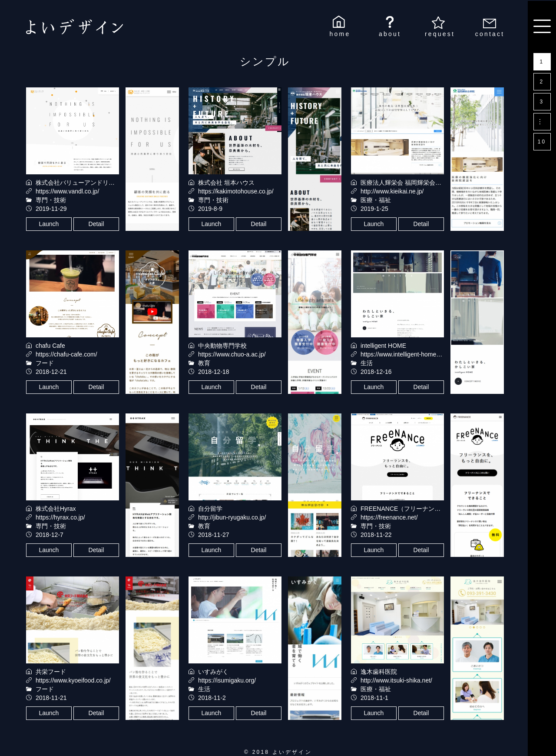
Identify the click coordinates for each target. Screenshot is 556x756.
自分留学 (210, 509)
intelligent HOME (383, 346)
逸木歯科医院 (379, 672)
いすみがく (213, 672)
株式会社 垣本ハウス (226, 183)
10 (542, 142)
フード (45, 363)
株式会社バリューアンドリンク (78, 183)
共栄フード (51, 672)
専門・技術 (51, 200)
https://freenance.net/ (389, 517)
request (440, 34)
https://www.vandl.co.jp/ (67, 191)
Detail (96, 224)
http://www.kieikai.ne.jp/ (392, 191)
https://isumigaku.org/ (227, 680)
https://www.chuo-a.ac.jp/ (232, 354)
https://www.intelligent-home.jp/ (402, 354)
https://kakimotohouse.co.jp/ (236, 191)
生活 (367, 363)
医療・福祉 (376, 200)
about (390, 34)
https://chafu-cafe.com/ (66, 354)
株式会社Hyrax (56, 509)
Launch (49, 224)
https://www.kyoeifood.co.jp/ (73, 680)
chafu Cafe (50, 346)
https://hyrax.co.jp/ (60, 517)
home (340, 34)
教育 (204, 363)
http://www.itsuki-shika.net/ (396, 680)
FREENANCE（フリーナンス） (404, 509)
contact (490, 34)
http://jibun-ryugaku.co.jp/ (232, 517)
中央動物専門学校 (222, 346)
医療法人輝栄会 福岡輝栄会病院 (404, 183)
